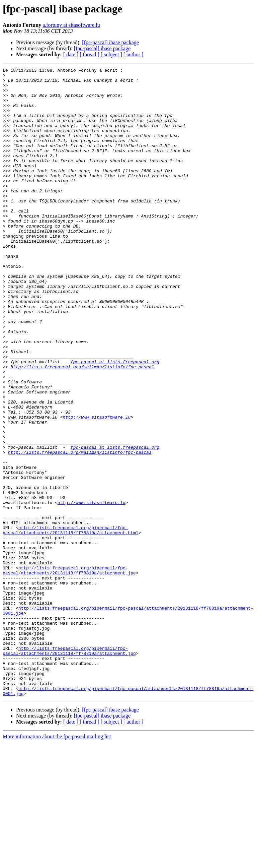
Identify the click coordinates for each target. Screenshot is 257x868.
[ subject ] (111, 54)
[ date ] (71, 54)
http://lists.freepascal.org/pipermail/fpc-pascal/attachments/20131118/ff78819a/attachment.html (71, 623)
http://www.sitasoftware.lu (97, 487)
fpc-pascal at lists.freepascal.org (115, 421)
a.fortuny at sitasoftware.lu (71, 25)
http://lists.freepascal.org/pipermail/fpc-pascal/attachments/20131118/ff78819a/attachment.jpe (69, 671)
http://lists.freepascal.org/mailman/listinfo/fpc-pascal (82, 427)
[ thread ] (90, 54)
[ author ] (134, 54)
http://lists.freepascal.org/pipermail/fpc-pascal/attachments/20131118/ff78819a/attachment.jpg (69, 768)
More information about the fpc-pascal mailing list (57, 862)
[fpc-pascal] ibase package (110, 42)
